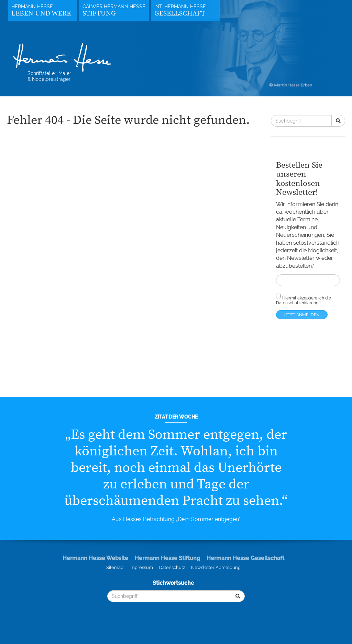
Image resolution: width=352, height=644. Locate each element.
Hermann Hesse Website (95, 558)
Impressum (141, 567)
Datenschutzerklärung (297, 303)
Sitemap (115, 567)
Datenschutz (172, 567)
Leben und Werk (41, 14)
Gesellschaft (180, 14)
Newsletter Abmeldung (216, 567)
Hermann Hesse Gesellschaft (245, 558)
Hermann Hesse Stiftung (167, 558)
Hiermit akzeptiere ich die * (304, 299)
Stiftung (99, 14)
